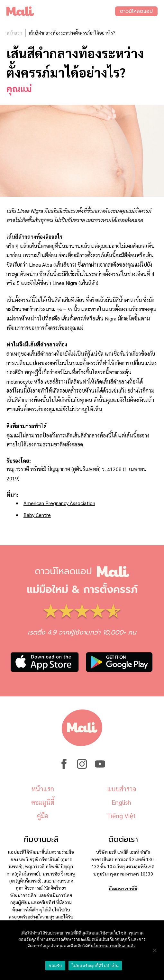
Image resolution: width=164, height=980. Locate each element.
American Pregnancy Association (59, 503)
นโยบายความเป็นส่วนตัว (113, 946)
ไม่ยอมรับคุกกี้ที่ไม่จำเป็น (95, 966)
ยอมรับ (55, 966)
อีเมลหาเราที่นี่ (123, 888)
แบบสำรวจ (122, 789)
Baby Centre (37, 515)
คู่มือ (43, 816)
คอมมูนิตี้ (43, 802)
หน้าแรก (14, 33)
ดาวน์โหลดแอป (136, 11)
